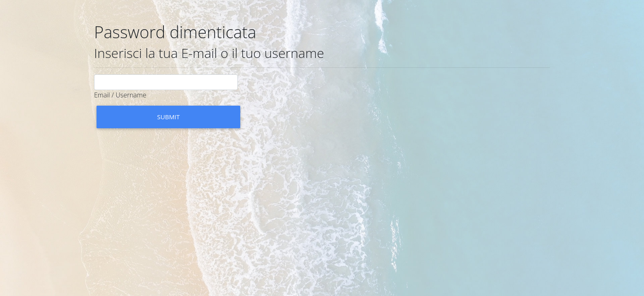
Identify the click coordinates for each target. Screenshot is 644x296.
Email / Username (120, 95)
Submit (169, 117)
